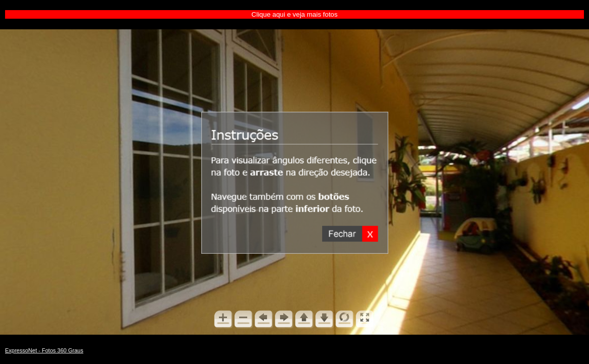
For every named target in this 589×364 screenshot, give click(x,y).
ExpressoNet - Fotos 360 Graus (44, 350)
